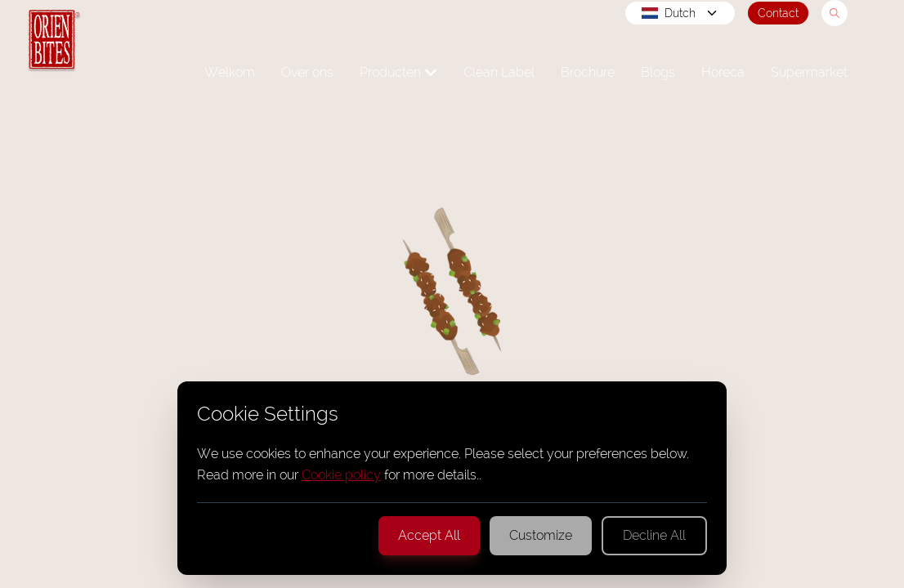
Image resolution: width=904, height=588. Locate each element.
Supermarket (809, 72)
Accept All (429, 535)
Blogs (658, 72)
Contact (778, 13)
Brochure (588, 72)
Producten (398, 72)
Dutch (680, 13)
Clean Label (499, 72)
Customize (541, 535)
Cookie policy (341, 475)
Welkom (230, 72)
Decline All (654, 535)
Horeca (723, 72)
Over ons (307, 72)
